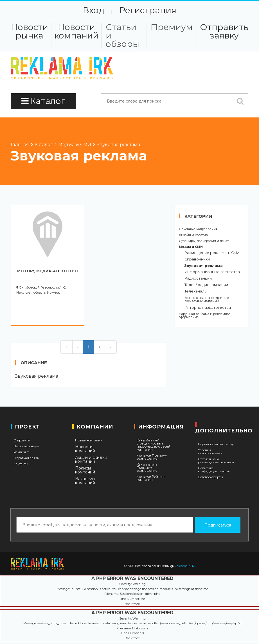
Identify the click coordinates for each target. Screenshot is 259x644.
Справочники (197, 259)
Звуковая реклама (204, 266)
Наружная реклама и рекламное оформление (205, 316)
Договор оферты (210, 477)
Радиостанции (198, 279)
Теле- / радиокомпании (206, 285)
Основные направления (198, 229)
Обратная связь (26, 458)
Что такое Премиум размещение (152, 457)
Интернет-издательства (208, 308)
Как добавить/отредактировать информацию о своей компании (154, 445)
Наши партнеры (26, 446)
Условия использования (210, 452)
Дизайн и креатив (193, 235)
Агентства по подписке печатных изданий (207, 300)
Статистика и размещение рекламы (216, 461)
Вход (94, 10)
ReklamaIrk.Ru (185, 566)
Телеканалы (196, 292)
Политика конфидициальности (214, 470)
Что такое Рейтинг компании (151, 478)
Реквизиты (22, 452)
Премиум (172, 27)
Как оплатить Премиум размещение (147, 468)
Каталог (43, 101)
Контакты (21, 464)
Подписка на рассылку (216, 444)
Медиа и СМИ (191, 247)
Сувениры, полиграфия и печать (205, 241)
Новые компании (89, 440)
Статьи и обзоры (122, 36)
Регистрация (148, 10)
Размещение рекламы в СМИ (212, 253)
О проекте (22, 440)
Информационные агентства (212, 272)
